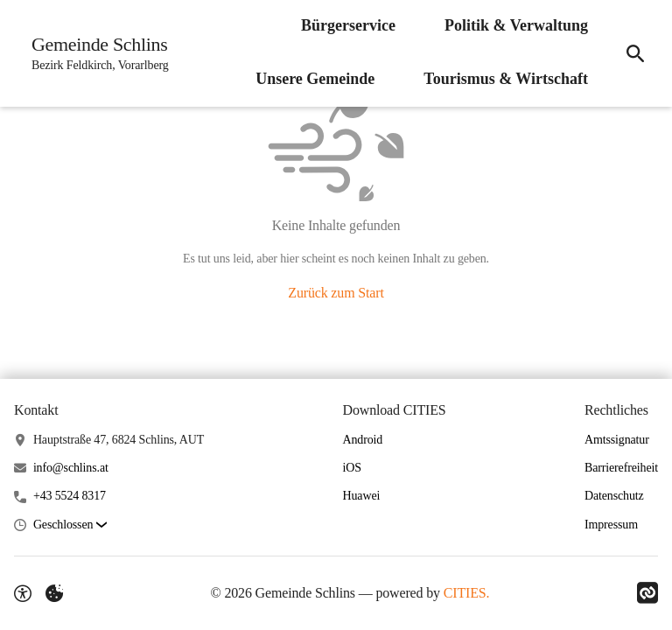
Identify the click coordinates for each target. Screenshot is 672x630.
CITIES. (467, 593)
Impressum (611, 525)
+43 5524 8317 (70, 496)
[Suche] (635, 53)
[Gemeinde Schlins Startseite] (95, 53)
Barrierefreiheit (621, 468)
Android (363, 440)
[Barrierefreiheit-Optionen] (23, 593)
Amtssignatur (617, 440)
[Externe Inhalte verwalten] (54, 593)
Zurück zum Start (336, 293)
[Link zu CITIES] (647, 593)
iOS (352, 468)
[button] (70, 525)
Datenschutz (614, 496)
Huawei (362, 496)
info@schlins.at (71, 468)
